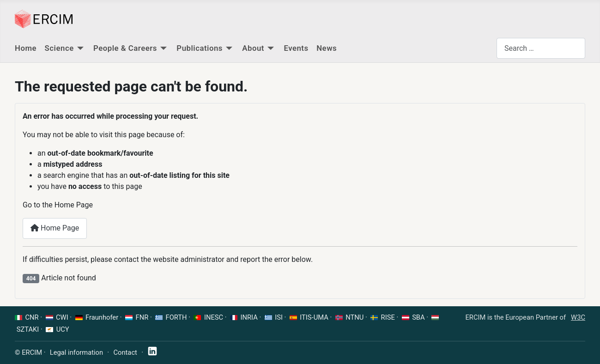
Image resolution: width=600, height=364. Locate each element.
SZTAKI (28, 329)
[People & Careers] (164, 49)
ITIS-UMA (314, 317)
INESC (214, 317)
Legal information (76, 352)
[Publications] (229, 49)
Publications (200, 48)
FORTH (176, 317)
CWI (62, 317)
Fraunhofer (102, 317)
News (327, 48)
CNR (32, 317)
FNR (142, 317)
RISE (388, 317)
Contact (125, 352)
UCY (63, 329)
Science (59, 48)
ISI (279, 317)
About (253, 48)
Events (296, 48)
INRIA (249, 317)
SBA (418, 317)
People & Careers (125, 48)
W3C (578, 317)
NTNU (355, 317)
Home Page (55, 228)
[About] (271, 49)
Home (26, 48)
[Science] (80, 49)
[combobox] (541, 48)
